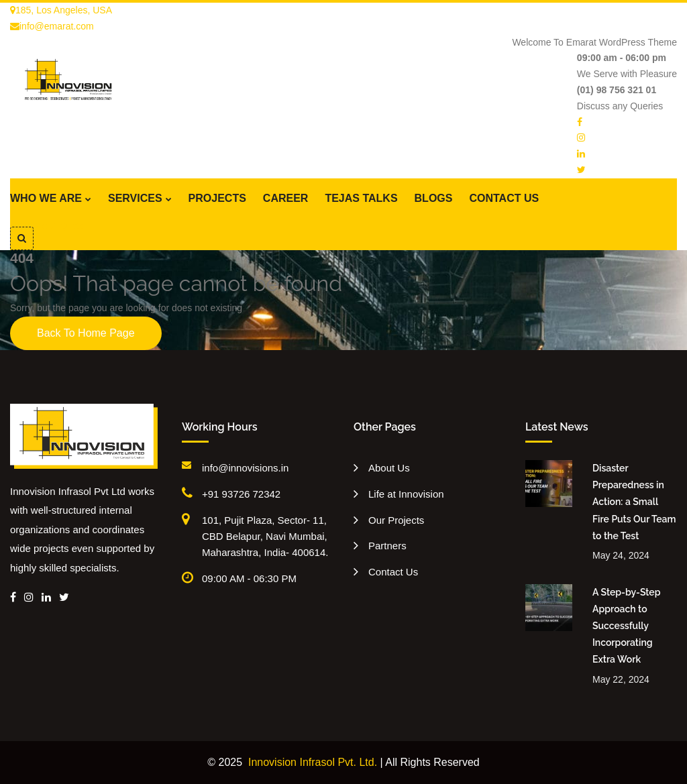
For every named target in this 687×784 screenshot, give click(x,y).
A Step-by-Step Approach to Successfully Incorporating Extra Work (626, 626)
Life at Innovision (406, 494)
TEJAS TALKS (361, 198)
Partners (387, 546)
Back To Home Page (86, 333)
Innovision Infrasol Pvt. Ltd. (313, 762)
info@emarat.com (52, 26)
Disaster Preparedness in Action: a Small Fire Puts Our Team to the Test (634, 502)
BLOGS (434, 198)
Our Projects (396, 520)
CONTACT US (504, 198)
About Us (389, 468)
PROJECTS (217, 198)
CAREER (286, 198)
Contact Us (393, 572)
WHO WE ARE (46, 198)
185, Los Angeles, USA (61, 10)
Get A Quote (59, 226)
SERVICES (135, 198)
